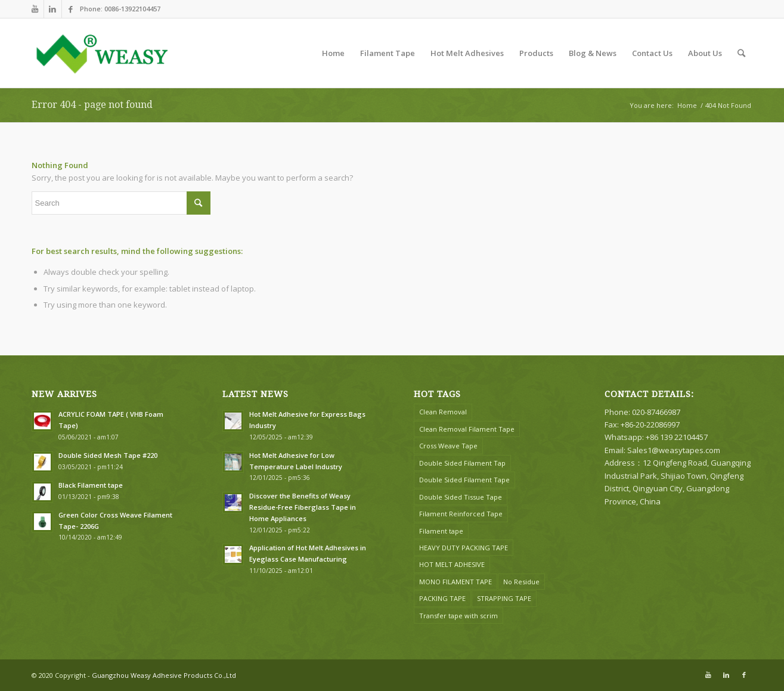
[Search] (741, 53)
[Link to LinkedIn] (53, 9)
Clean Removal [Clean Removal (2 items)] (443, 412)
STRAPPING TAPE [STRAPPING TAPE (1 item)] (504, 598)
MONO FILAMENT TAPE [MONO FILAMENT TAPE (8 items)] (455, 582)
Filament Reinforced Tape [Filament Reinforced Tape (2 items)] (461, 514)
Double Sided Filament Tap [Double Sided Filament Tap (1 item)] (462, 463)
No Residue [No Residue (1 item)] (521, 582)
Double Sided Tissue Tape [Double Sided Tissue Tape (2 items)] (461, 497)
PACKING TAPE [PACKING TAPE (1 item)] (442, 598)
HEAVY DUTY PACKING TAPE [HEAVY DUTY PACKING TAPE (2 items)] (464, 548)
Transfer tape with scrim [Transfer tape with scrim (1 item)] (458, 616)
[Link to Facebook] (71, 9)
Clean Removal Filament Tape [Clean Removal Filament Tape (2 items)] (467, 429)
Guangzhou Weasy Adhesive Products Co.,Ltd (164, 675)
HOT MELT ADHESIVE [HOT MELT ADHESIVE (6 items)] (452, 564)
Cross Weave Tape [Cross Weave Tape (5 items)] (448, 446)
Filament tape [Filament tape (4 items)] (441, 531)
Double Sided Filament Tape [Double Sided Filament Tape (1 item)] (464, 480)
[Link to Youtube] (35, 9)
